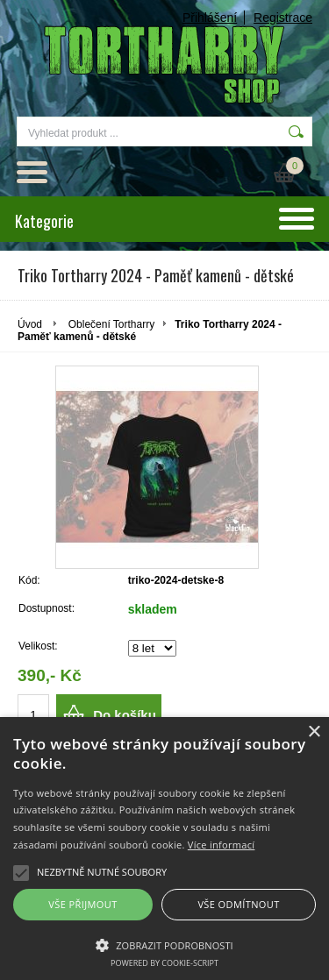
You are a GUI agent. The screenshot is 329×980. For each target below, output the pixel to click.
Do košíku (125, 715)
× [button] (314, 732)
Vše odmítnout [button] (238, 904)
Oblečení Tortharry (112, 324)
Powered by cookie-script (164, 963)
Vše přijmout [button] (82, 904)
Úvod (30, 324)
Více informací (222, 845)
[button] (164, 944)
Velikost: (38, 646)
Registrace (283, 18)
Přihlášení (210, 18)
